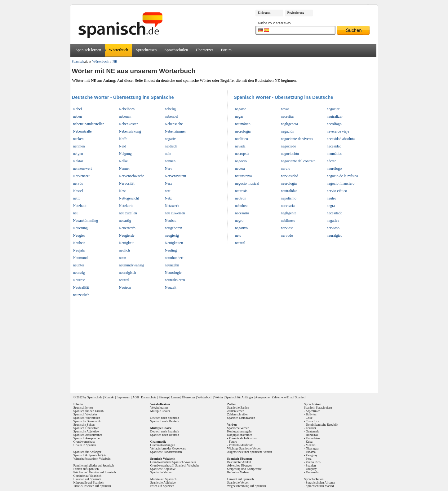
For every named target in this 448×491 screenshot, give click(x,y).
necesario (242, 213)
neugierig (172, 235)
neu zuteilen (128, 213)
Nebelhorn (127, 109)
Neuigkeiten (174, 243)
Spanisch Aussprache (87, 438)
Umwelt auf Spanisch (241, 479)
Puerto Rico (313, 462)
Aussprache (262, 397)
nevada (240, 146)
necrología (243, 131)
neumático (243, 124)
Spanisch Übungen (240, 459)
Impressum (123, 397)
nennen (170, 161)
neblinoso (288, 221)
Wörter (219, 397)
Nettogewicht (129, 198)
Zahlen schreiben (238, 414)
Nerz (169, 183)
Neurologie (173, 273)
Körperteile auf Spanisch (89, 482)
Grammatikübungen (163, 445)
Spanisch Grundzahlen (241, 418)
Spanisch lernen (89, 50)
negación (288, 131)
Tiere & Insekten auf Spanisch (92, 486)
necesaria (288, 206)
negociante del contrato (298, 161)
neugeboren (174, 228)
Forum (226, 50)
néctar (331, 161)
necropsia (242, 154)
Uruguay (311, 469)
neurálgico (335, 235)
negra (331, 206)
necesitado (335, 213)
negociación (290, 154)
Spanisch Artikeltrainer (88, 435)
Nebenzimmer (175, 131)
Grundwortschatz (84, 442)
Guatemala (312, 431)
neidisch (171, 146)
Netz (169, 198)
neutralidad (289, 191)
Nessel (78, 191)
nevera (240, 169)
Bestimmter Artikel (239, 462)
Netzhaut (80, 206)
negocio (241, 161)
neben (78, 116)
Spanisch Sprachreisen (318, 408)
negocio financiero (341, 183)
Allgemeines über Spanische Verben (250, 452)
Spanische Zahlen (238, 408)
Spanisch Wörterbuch (87, 418)
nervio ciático (337, 191)
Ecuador (311, 428)
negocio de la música (342, 176)
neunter (79, 265)
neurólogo (334, 169)
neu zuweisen (175, 213)
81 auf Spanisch (296, 397)
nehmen (79, 146)
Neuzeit (171, 287)
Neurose (79, 280)
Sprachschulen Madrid (320, 486)
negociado (288, 146)
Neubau (171, 221)
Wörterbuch (118, 50)
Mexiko (310, 445)
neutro (332, 198)
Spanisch (93, 397)
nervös (78, 183)
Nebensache (174, 124)
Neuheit (79, 243)
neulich (124, 250)
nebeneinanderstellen (89, 124)
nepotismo (289, 198)
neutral (124, 280)
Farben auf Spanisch (86, 469)
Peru (308, 459)
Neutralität (81, 287)
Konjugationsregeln (240, 431)
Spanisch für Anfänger (239, 397)
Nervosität (127, 183)
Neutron (125, 287)
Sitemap (164, 397)
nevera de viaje (338, 131)
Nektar (78, 161)
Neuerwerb (127, 228)
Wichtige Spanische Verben (244, 448)
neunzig (79, 273)
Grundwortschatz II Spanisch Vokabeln (175, 465)
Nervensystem (176, 176)
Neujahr (79, 250)
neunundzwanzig (132, 265)
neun (123, 258)
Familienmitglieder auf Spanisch (94, 465)
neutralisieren (175, 280)
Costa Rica (313, 421)
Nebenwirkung (130, 131)
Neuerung (80, 228)
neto (238, 235)
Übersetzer (204, 50)
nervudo (287, 235)
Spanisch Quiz (97, 455)
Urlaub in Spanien (85, 445)
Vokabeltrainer (160, 408)
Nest (122, 191)
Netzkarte (126, 206)
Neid (123, 146)
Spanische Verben (161, 472)
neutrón (241, 198)
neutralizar (335, 116)
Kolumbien (313, 438)
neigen (78, 154)
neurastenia (244, 176)
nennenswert (83, 169)
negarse (241, 109)
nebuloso (242, 206)
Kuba (309, 442)
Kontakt (109, 397)
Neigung (125, 154)
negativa (333, 221)
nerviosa (287, 228)
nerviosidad (290, 176)
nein (168, 154)
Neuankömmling (86, 221)
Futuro (233, 442)
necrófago (334, 124)
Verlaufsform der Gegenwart (168, 448)
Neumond (80, 258)
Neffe (123, 139)
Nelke (124, 161)
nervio (286, 169)
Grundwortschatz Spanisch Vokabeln (173, 462)
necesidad (334, 146)
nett (168, 191)
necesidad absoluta (341, 139)
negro (239, 221)
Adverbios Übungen (240, 465)
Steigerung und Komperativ (244, 469)
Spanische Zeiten (84, 425)
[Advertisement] (226, 344)
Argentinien (313, 411)
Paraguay (311, 455)
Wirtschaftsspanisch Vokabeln (92, 459)
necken (78, 139)
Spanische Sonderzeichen (166, 452)
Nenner (124, 169)
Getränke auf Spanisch (88, 476)
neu (76, 213)
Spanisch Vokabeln (85, 414)
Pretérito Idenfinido (241, 445)
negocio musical (247, 183)
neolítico (242, 139)
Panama (311, 452)
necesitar (288, 116)
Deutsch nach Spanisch (165, 418)
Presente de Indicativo (243, 438)
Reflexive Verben (238, 472)
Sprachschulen (176, 50)
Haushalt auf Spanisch (87, 479)
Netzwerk (172, 206)
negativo (241, 228)
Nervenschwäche (132, 176)
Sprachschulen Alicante (320, 482)
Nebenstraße (82, 131)
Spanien (311, 465)
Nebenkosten (129, 124)
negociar (333, 109)
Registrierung (296, 13)
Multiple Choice (160, 411)
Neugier (79, 235)
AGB (136, 397)
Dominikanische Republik (322, 425)
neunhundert (174, 258)
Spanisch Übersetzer (86, 428)
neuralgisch (128, 273)
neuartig (125, 221)
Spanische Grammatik (87, 421)
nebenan (125, 116)
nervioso (333, 228)
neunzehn (172, 265)
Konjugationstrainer (240, 435)
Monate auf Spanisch (163, 479)
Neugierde (127, 235)
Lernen (175, 397)
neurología (289, 183)
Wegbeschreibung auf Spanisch (247, 486)
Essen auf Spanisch (162, 486)
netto (77, 198)
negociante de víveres (297, 139)
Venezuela (312, 472)
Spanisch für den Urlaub (89, 411)
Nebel (78, 109)
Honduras (312, 435)
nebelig (170, 109)
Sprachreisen (146, 50)
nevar (285, 109)
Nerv (169, 169)
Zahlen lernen (236, 411)
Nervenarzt (81, 176)
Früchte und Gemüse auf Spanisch (95, 472)
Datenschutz (149, 397)
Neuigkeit (126, 243)
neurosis (241, 191)
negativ (170, 139)
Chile (309, 418)
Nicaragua (312, 448)
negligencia (289, 124)
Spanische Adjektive (86, 431)
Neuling (171, 250)
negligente (289, 213)
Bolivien (311, 414)
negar (239, 116)
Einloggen (264, 13)
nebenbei (172, 116)
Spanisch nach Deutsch (165, 421)
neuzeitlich (81, 295)
